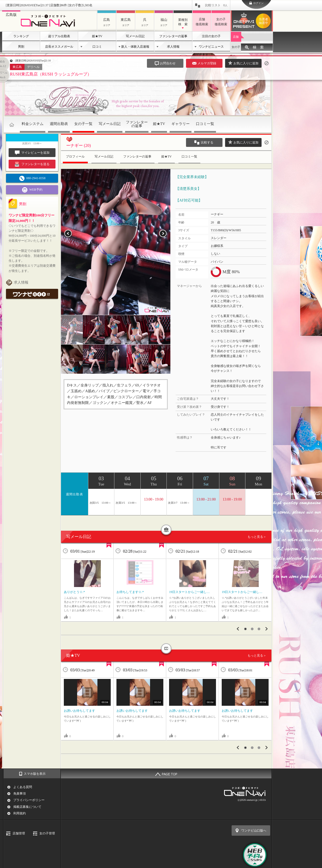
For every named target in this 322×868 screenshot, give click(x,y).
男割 (21, 47)
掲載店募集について (27, 807)
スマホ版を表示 (35, 774)
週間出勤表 (59, 124)
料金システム (33, 124)
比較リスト (216, 5)
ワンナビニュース (211, 47)
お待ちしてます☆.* (130, 592)
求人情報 (173, 47)
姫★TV (97, 36)
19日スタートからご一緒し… (189, 592)
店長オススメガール (59, 47)
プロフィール (75, 157)
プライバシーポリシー (29, 800)
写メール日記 (135, 36)
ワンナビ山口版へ (254, 830)
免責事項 (20, 794)
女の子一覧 (83, 124)
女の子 (236, 47)
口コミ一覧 (205, 124)
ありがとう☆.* (74, 592)
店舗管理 (19, 833)
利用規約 (20, 813)
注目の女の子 (211, 36)
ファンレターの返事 (173, 36)
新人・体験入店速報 (135, 47)
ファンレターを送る (32, 164)
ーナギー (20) (79, 145)
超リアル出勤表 (59, 36)
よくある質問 (23, 787)
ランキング (21, 36)
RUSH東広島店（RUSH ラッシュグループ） (51, 74)
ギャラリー (181, 124)
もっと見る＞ (257, 537)
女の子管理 (47, 833)
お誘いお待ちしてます (79, 711)
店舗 (236, 37)
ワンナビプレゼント (264, 21)
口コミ (97, 47)
